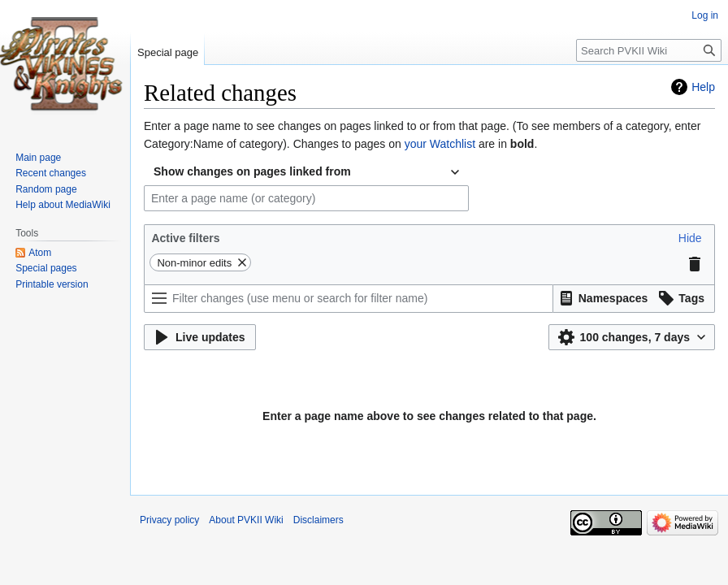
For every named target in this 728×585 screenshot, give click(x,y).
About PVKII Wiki (246, 520)
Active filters (185, 238)
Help (703, 87)
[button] (690, 238)
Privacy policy (169, 520)
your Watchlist (440, 144)
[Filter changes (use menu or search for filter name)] (349, 299)
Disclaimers (318, 520)
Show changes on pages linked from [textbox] (252, 171)
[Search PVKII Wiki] (649, 50)
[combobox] (306, 172)
